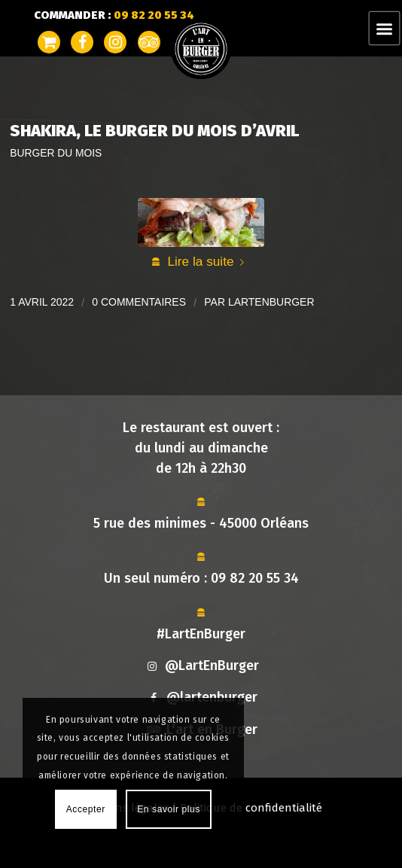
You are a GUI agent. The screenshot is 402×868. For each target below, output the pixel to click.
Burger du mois (56, 153)
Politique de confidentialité (251, 808)
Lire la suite (208, 261)
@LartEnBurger (201, 665)
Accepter (86, 809)
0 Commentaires (139, 302)
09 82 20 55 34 (255, 578)
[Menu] (384, 28)
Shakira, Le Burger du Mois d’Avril (154, 131)
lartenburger (271, 302)
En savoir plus (169, 809)
